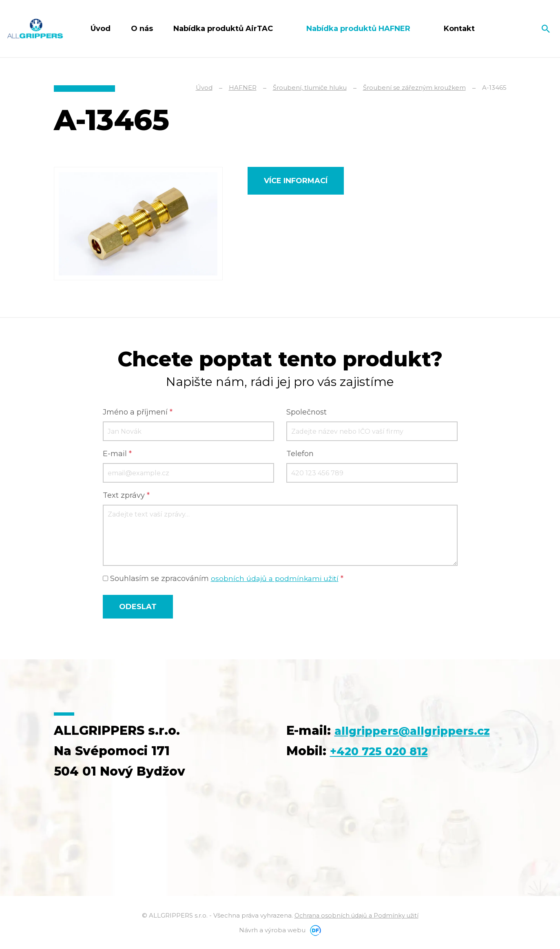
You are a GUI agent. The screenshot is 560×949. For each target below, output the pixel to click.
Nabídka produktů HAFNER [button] (359, 29)
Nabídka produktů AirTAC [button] (224, 29)
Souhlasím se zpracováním (225, 580)
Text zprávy (126, 497)
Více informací (296, 181)
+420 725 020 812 (385, 773)
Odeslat (138, 608)
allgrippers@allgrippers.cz (374, 752)
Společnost (307, 413)
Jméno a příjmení (138, 413)
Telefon (300, 455)
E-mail (117, 455)
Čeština (516, 29)
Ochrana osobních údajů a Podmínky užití (356, 917)
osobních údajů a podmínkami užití (276, 580)
